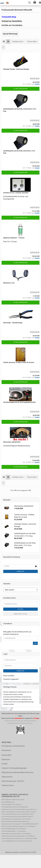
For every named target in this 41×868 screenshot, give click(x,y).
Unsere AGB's (6, 755)
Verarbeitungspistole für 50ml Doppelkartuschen (19, 402)
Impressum (6, 759)
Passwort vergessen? (11, 679)
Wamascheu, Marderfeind (12, 442)
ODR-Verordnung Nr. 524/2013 (13, 781)
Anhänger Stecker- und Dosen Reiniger (16, 69)
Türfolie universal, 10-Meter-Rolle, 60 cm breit (19, 362)
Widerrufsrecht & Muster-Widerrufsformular (18, 772)
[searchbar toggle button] (29, 3)
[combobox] (18, 42)
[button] (4, 42)
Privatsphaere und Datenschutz (13, 746)
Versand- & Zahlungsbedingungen (14, 768)
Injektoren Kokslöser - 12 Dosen (14, 238)
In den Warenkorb (20, 89)
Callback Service (8, 785)
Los (35, 643)
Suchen (20, 609)
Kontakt (4, 764)
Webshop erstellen (12, 852)
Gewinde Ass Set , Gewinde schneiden (16, 193)
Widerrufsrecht (7, 777)
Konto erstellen (9, 676)
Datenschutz (6, 750)
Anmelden (20, 571)
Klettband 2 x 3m (9, 283)
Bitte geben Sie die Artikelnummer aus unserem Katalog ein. (17, 633)
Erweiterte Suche (20, 614)
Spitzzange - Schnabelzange (13, 323)
